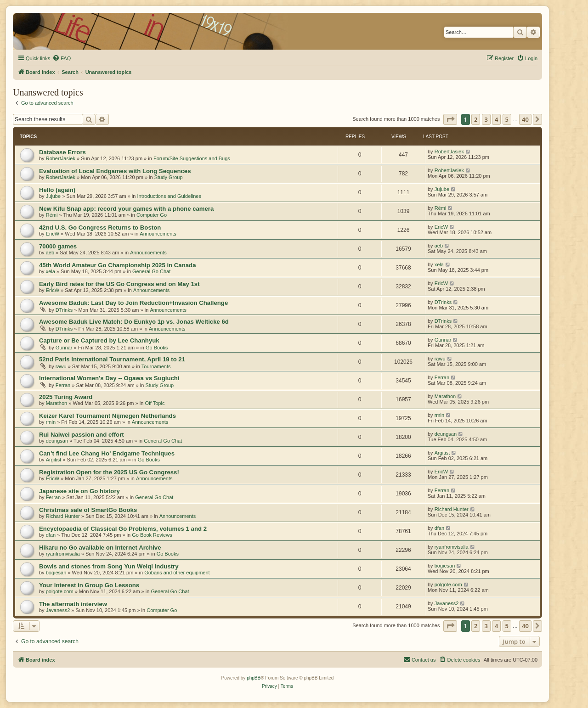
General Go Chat (151, 271)
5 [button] (507, 119)
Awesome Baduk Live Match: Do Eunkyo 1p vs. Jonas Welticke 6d (134, 322)
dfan (51, 535)
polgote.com (60, 591)
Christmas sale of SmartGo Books (88, 510)
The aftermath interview (73, 604)
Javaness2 (58, 610)
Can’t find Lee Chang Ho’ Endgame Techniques (107, 453)
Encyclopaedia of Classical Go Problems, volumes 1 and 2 (123, 529)
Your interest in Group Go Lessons (89, 585)
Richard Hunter (63, 516)
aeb (50, 253)
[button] (450, 119)
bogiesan (56, 573)
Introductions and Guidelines (169, 196)
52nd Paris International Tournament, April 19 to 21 (112, 359)
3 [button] (486, 119)
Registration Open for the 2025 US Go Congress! (109, 472)
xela (51, 271)
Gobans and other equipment (177, 573)
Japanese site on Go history (79, 491)
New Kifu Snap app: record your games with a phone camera (126, 209)
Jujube (53, 196)
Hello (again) (57, 190)
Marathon (57, 403)
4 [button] (496, 119)
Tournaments (156, 366)
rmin (51, 422)
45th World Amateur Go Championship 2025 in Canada (117, 265)
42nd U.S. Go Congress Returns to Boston (100, 228)
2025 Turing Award (66, 397)
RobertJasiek (61, 158)
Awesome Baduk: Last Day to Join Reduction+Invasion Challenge (133, 303)
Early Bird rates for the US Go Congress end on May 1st (119, 284)
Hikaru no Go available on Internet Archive (100, 548)
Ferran (63, 385)
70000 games (58, 246)
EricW (53, 234)
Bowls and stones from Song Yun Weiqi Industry (109, 566)
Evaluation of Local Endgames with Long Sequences (115, 171)
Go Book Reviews (152, 535)
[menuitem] (62, 58)
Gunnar (64, 348)
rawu (61, 366)
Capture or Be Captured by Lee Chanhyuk (99, 340)
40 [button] (525, 119)
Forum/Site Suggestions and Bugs (192, 158)
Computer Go (152, 215)
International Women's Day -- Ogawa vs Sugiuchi (109, 378)
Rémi (52, 215)
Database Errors (62, 152)
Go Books (157, 348)
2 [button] (476, 119)
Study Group (169, 177)
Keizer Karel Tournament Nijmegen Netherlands (107, 416)
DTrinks (64, 310)
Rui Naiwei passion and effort (82, 435)
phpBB (254, 678)
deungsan (57, 441)
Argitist (54, 460)
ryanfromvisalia (63, 554)
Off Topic (155, 403)
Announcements (158, 234)
